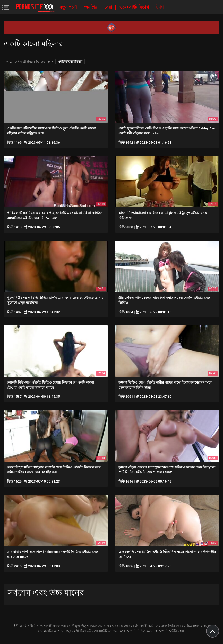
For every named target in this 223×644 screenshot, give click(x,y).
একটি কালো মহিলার (70, 62)
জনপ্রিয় (91, 7)
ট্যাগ (160, 7)
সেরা (109, 7)
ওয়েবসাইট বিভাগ (135, 7)
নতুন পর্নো (69, 7)
